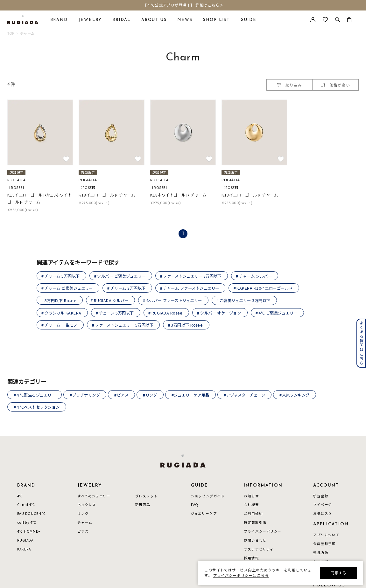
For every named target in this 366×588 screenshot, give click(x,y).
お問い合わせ (255, 541)
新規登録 (321, 496)
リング (83, 514)
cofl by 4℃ (27, 523)
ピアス (83, 532)
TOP (11, 33)
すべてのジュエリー (94, 496)
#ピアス (122, 395)
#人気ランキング (295, 395)
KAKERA (24, 550)
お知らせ (251, 496)
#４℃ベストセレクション (37, 407)
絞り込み (289, 85)
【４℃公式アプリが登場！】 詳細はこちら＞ (183, 5)
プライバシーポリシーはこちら (241, 575)
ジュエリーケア (204, 514)
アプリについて (326, 535)
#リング (150, 395)
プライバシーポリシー (263, 532)
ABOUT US (154, 20)
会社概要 (251, 505)
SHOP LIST (216, 20)
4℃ (20, 496)
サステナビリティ (259, 550)
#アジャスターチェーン (245, 395)
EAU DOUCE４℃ (32, 514)
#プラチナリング (85, 395)
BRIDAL (121, 20)
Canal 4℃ (26, 505)
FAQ (195, 505)
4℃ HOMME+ (29, 532)
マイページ (323, 505)
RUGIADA (25, 541)
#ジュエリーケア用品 (191, 395)
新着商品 (143, 505)
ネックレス (87, 505)
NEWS (185, 20)
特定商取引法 (255, 523)
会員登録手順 (324, 544)
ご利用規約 (253, 514)
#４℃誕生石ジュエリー (35, 395)
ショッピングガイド (208, 496)
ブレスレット (147, 496)
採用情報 (251, 558)
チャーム (27, 33)
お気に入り (323, 514)
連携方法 (321, 553)
